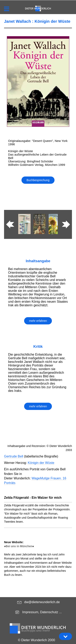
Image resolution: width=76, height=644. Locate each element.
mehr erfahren (38, 321)
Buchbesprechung (38, 180)
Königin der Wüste (41, 463)
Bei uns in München (19, 546)
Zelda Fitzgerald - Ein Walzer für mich (33, 498)
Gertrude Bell (14, 456)
